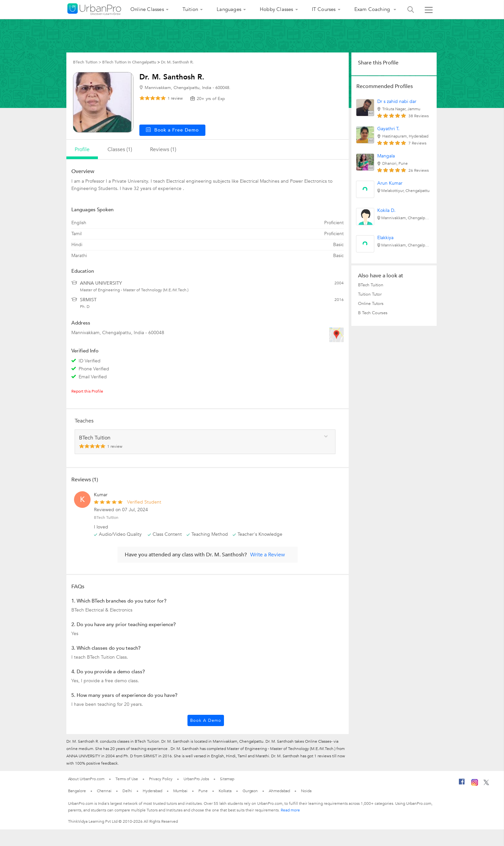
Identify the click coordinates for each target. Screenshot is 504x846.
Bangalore (77, 791)
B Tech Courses (373, 313)
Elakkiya (385, 238)
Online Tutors (371, 304)
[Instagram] (475, 785)
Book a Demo (206, 720)
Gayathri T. (388, 129)
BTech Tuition (371, 285)
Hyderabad (152, 791)
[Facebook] (462, 784)
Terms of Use (127, 779)
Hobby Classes (277, 9)
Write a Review (268, 555)
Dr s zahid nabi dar (397, 101)
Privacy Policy (161, 779)
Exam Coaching (373, 9)
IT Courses (324, 9)
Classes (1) (120, 149)
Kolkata (225, 791)
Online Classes (147, 9)
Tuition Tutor (370, 294)
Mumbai (180, 791)
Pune (203, 791)
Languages (229, 9)
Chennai (104, 791)
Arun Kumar (390, 183)
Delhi (127, 791)
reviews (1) (163, 149)
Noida (306, 791)
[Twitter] (486, 784)
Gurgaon (250, 791)
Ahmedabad (279, 791)
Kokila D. (386, 210)
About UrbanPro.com (86, 779)
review (175, 98)
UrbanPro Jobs (196, 779)
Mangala (386, 156)
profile (82, 149)
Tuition (190, 9)
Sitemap (227, 779)
